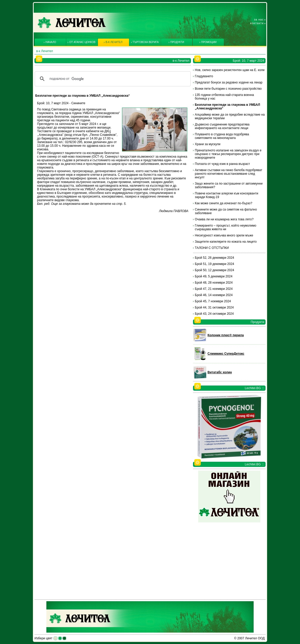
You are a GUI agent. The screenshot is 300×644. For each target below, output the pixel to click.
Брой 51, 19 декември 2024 (215, 264)
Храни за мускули (208, 144)
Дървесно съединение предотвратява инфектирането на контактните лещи (222, 126)
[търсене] (112, 79)
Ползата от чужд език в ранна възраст (222, 164)
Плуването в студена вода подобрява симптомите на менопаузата (222, 136)
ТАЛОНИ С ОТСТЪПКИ (212, 248)
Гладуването (204, 76)
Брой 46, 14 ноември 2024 (214, 295)
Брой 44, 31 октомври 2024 (214, 307)
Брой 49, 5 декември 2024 (214, 276)
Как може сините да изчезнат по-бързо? (224, 203)
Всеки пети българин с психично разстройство (228, 89)
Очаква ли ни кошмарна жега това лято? (224, 219)
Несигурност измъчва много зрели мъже (224, 235)
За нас (259, 19)
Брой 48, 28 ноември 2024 (214, 283)
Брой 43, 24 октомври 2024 (214, 314)
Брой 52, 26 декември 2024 (215, 258)
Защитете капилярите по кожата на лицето (226, 242)
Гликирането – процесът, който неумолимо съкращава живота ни (226, 227)
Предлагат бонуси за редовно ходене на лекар (229, 82)
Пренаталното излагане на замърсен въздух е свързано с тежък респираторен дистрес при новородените (228, 154)
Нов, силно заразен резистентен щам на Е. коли (230, 70)
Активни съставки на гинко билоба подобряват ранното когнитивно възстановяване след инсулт (228, 174)
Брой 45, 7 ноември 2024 (213, 301)
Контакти (257, 23)
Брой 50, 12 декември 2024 (215, 270)
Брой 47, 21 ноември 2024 (214, 289)
